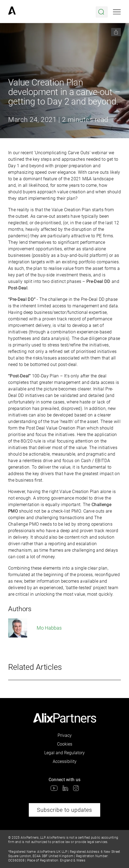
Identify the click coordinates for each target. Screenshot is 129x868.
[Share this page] (116, 32)
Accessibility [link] (65, 761)
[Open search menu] (102, 12)
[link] (12, 12)
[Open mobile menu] (117, 12)
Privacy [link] (65, 735)
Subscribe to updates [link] (64, 810)
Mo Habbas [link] (35, 628)
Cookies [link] (65, 744)
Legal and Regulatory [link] (64, 753)
